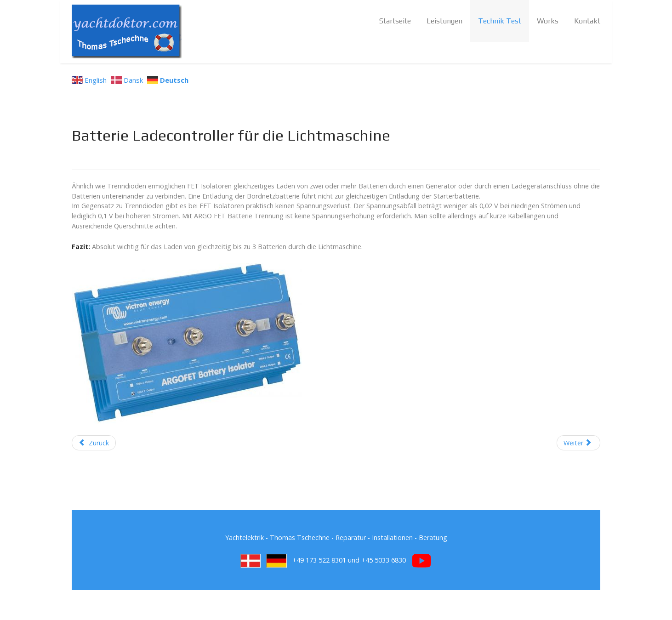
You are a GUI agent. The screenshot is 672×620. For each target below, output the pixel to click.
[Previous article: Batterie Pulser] (94, 443)
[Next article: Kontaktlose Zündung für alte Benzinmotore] (578, 443)
